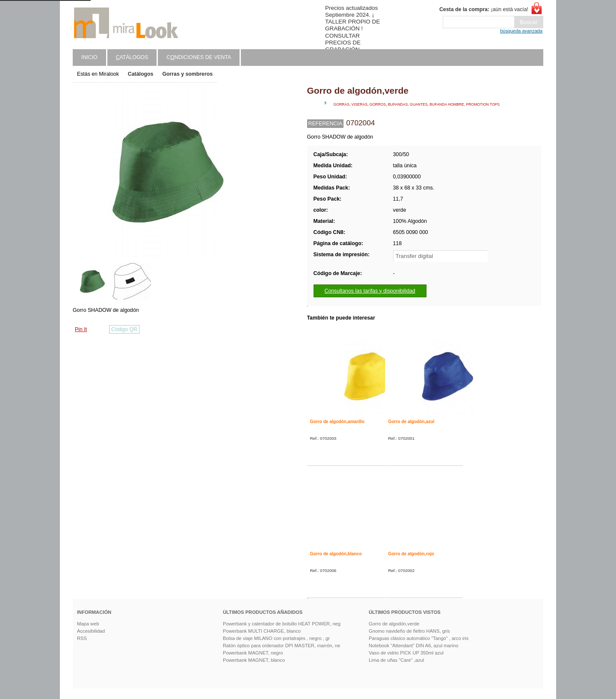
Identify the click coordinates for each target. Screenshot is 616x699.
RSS (82, 638)
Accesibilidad (91, 631)
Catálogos (141, 74)
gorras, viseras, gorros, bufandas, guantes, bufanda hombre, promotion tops (417, 104)
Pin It (81, 329)
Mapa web (88, 624)
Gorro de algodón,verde (394, 624)
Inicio (89, 57)
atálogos (132, 57)
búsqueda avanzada (521, 31)
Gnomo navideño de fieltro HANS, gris (409, 631)
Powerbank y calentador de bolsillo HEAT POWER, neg (282, 624)
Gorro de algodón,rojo (411, 554)
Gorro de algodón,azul (411, 422)
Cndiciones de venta (199, 57)
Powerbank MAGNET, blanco (254, 660)
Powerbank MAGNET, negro (253, 653)
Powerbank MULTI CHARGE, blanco (262, 631)
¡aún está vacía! (484, 9)
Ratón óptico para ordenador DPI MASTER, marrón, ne (281, 646)
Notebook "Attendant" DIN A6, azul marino (413, 646)
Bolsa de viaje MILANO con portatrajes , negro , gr (276, 638)
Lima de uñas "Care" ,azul (396, 660)
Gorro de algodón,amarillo (337, 422)
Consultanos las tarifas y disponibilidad (370, 291)
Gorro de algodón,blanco (336, 554)
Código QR (124, 329)
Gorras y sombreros (187, 74)
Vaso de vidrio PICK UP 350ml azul (406, 653)
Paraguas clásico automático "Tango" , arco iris (419, 638)
